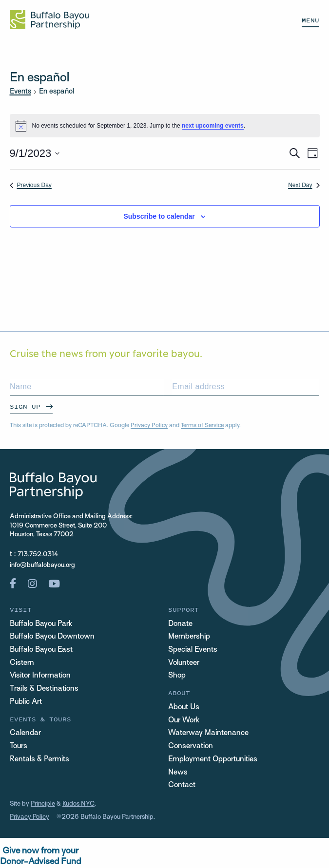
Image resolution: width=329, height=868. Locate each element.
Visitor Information (40, 676)
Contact (182, 785)
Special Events (193, 650)
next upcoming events (213, 126)
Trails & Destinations (44, 689)
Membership (189, 637)
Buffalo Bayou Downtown (52, 637)
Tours (19, 746)
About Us (184, 707)
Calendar (25, 733)
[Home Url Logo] (49, 19)
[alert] (165, 126)
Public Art (26, 702)
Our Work (184, 720)
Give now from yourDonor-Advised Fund (40, 857)
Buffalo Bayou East (41, 650)
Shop (177, 676)
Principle (43, 804)
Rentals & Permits (39, 759)
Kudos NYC (78, 804)
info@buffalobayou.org (42, 565)
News (178, 773)
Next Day (304, 185)
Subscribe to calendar (159, 216)
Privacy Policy (149, 426)
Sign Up (25, 406)
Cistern (22, 663)
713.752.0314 (38, 555)
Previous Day (31, 185)
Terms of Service (202, 426)
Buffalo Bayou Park (41, 624)
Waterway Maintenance (208, 733)
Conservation (191, 746)
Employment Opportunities (213, 759)
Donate (180, 624)
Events (20, 92)
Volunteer (184, 663)
